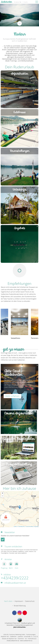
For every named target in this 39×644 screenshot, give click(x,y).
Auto (16, 565)
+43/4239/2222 (15, 578)
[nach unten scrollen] (20, 23)
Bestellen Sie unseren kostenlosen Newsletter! (15, 536)
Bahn (11, 565)
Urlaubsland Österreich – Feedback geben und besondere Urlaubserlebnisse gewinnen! (20, 625)
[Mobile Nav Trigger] (37, 2)
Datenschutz (30, 601)
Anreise (8, 559)
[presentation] (2, 322)
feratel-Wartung (20, 606)
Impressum (19, 601)
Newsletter (10, 532)
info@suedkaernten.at (15, 583)
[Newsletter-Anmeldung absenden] (3, 539)
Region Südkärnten (20, 591)
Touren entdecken (13, 546)
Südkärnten (6, 2)
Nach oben (8, 601)
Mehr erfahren (12, 396)
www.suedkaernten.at (26, 641)
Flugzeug (4, 565)
